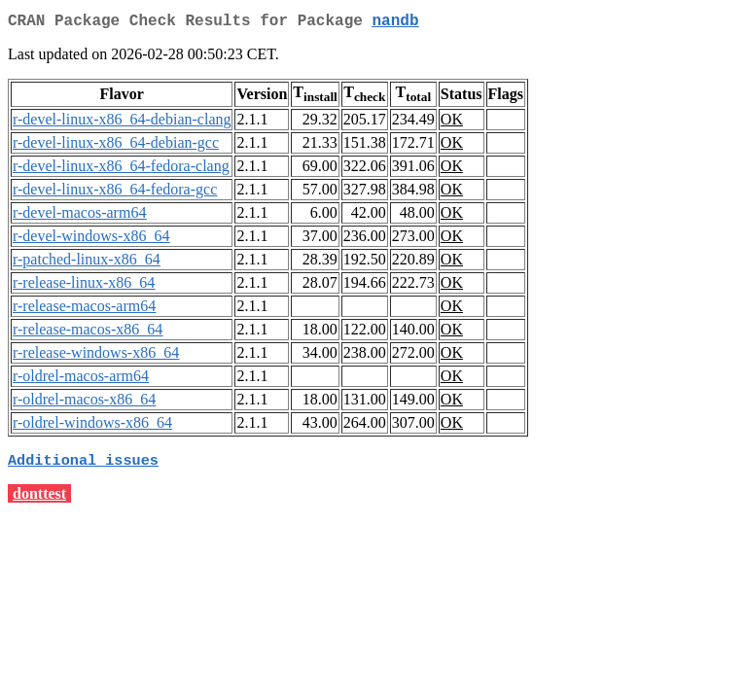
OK (452, 123)
